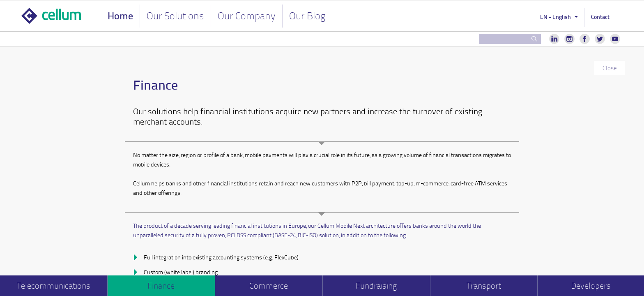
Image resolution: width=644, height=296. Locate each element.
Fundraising (376, 286)
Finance (161, 286)
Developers (591, 286)
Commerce (269, 286)
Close (610, 68)
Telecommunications (54, 286)
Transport (484, 286)
